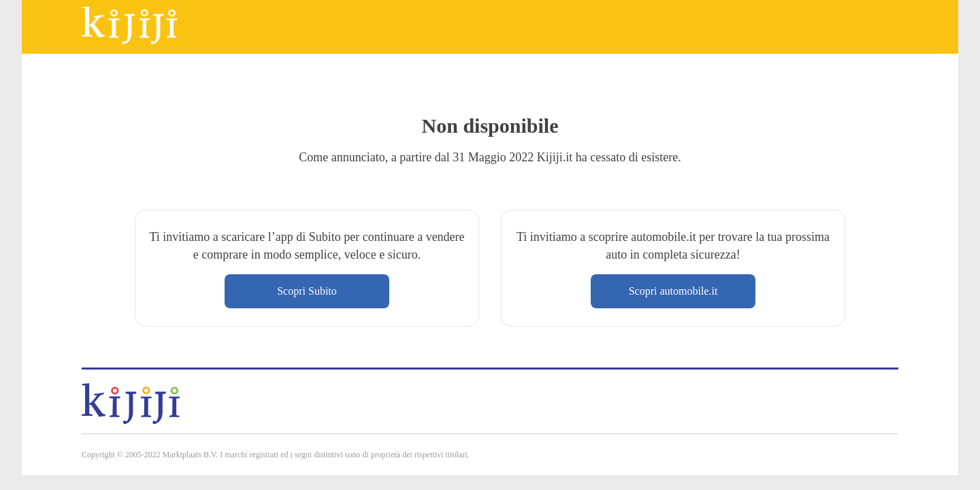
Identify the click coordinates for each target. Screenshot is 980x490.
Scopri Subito (307, 291)
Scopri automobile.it (673, 291)
